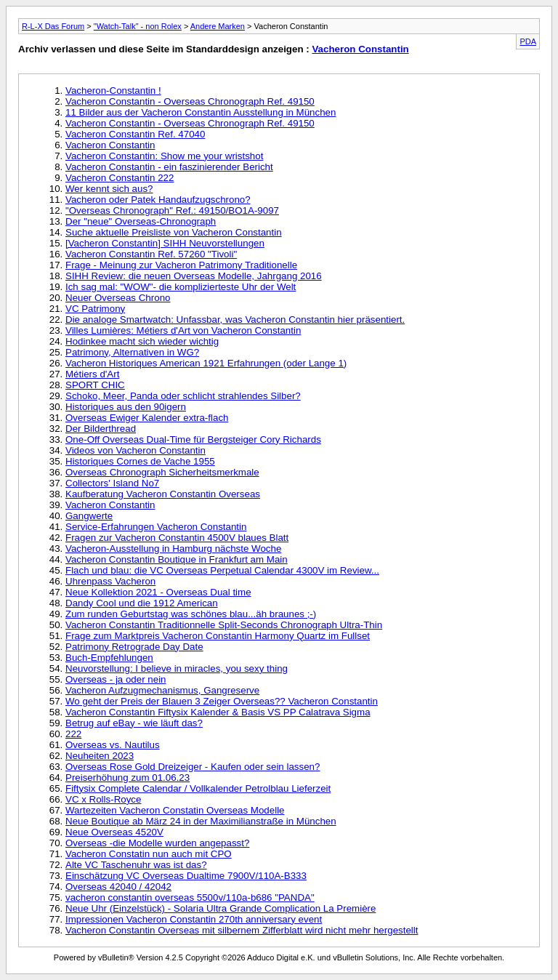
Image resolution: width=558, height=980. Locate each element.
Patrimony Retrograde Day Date (134, 647)
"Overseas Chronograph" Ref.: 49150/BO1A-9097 (172, 210)
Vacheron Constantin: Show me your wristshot (164, 156)
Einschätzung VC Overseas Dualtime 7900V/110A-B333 (186, 876)
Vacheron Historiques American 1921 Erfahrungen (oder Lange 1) (206, 363)
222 (73, 734)
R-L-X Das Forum (53, 26)
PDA (528, 41)
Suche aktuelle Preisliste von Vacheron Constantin (174, 232)
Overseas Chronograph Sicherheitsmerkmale (162, 472)
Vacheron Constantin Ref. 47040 (135, 134)
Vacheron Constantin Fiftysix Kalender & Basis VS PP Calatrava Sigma (218, 712)
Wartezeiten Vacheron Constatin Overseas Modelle (175, 810)
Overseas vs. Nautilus (113, 745)
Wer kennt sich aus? (109, 189)
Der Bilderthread (101, 429)
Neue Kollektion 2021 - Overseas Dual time (158, 592)
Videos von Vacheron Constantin (136, 450)
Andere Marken (218, 26)
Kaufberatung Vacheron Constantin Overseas (163, 494)
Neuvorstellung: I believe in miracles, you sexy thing (177, 668)
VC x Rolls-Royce (103, 799)
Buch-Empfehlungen (109, 658)
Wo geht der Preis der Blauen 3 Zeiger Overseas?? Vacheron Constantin (222, 701)
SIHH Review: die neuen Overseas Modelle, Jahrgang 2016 (194, 276)
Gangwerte (89, 516)
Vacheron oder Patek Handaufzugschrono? (158, 200)
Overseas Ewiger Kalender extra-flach (147, 418)
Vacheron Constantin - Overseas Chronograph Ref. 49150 (190, 101)
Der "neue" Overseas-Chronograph (141, 221)
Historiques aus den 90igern (126, 407)
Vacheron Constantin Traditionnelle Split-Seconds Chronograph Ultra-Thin (224, 625)
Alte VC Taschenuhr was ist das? (136, 865)
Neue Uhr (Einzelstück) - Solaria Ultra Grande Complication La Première (221, 908)
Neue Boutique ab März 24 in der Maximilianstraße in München (201, 821)
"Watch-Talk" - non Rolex (138, 26)
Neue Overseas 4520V (114, 832)
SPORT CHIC (95, 385)
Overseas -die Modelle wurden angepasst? (157, 843)
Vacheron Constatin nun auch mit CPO (149, 854)
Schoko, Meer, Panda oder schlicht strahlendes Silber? (183, 396)
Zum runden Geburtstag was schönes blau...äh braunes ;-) (191, 614)
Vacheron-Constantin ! (113, 91)
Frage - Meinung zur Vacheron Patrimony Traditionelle (181, 265)
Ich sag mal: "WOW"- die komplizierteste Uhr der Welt (181, 287)
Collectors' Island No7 (112, 483)
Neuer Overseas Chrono (118, 298)
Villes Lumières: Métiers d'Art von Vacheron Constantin (183, 330)
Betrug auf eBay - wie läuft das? (134, 723)
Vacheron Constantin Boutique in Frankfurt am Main (177, 559)
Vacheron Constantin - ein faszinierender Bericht (169, 167)
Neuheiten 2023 (100, 756)
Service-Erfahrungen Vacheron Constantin (156, 527)
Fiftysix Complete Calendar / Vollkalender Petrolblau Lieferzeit (198, 788)
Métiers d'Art (92, 374)
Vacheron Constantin (360, 49)
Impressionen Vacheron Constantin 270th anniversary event (194, 919)
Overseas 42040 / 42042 (118, 887)
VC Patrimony (95, 309)
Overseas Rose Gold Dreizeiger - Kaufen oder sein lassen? (193, 767)
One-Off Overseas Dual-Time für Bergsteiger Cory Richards (193, 439)
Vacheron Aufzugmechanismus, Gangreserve (162, 690)
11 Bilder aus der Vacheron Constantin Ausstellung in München (201, 112)
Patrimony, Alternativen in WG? (132, 352)
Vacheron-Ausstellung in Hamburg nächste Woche (173, 549)
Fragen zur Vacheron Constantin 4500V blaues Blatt (177, 538)
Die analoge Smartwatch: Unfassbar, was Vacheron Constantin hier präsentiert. (235, 320)
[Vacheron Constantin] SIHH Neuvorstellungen (165, 243)
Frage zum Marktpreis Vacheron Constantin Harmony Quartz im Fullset (218, 636)
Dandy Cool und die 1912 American (142, 603)
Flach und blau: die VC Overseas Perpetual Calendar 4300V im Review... (222, 570)
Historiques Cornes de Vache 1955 (140, 461)
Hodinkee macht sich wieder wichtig (142, 341)
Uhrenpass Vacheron (110, 581)
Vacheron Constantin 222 (120, 178)
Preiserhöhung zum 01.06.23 (128, 778)
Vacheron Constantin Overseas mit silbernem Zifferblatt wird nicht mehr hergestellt (242, 930)
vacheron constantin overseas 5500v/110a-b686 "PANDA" (190, 897)
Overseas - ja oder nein (116, 679)
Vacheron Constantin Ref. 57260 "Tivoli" (151, 254)
